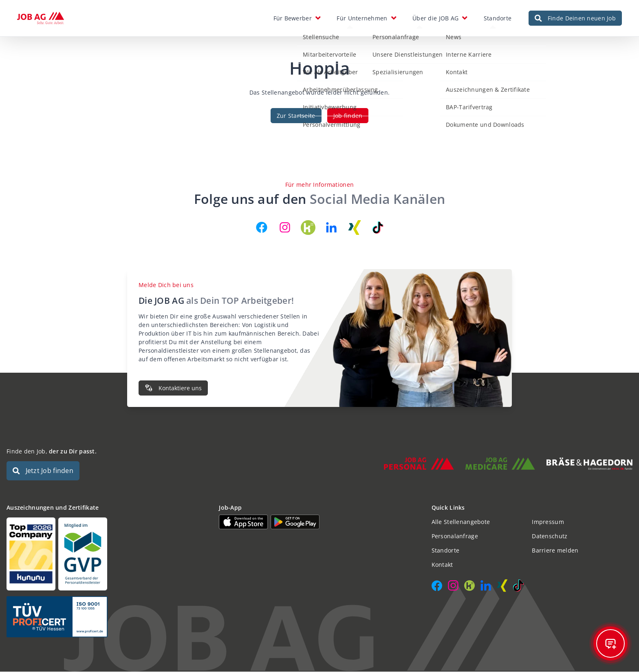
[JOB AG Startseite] (41, 18)
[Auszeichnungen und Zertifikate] (107, 554)
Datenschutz (550, 536)
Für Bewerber (293, 18)
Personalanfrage (455, 536)
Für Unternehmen (362, 18)
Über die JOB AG (435, 18)
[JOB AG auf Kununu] (308, 228)
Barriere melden (555, 551)
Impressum (548, 522)
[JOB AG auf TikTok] (378, 228)
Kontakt (442, 565)
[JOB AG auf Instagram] (285, 228)
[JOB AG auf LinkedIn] (331, 228)
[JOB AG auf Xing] (355, 228)
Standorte (498, 18)
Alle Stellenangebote (461, 522)
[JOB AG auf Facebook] (262, 228)
